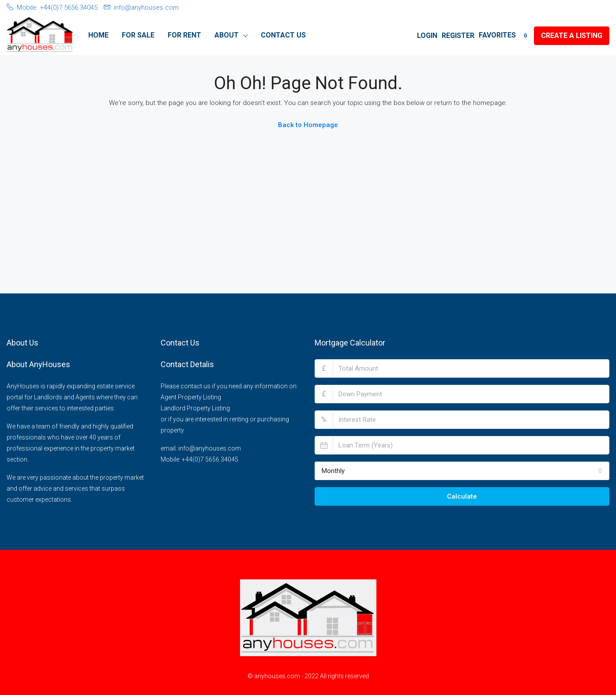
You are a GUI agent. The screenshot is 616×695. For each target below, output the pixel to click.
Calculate (462, 496)
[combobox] (462, 471)
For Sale (138, 35)
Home (98, 35)
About (227, 35)
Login (427, 36)
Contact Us (283, 35)
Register (458, 36)
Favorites (504, 35)
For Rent (184, 35)
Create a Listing (572, 36)
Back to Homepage (308, 125)
